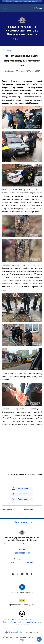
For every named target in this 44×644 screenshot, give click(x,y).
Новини (9, 50)
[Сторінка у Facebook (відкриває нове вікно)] (13, 574)
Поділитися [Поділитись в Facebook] (22, 494)
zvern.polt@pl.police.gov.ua (22, 562)
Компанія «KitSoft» (16, 632)
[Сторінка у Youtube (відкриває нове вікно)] (22, 574)
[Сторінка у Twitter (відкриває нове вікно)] (17, 574)
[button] (22, 522)
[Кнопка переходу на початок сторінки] (39, 639)
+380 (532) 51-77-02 (22, 553)
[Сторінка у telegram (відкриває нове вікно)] (31, 574)
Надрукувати (23, 489)
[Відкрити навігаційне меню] (10, 8)
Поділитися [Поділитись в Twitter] (22, 499)
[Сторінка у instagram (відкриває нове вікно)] (27, 574)
